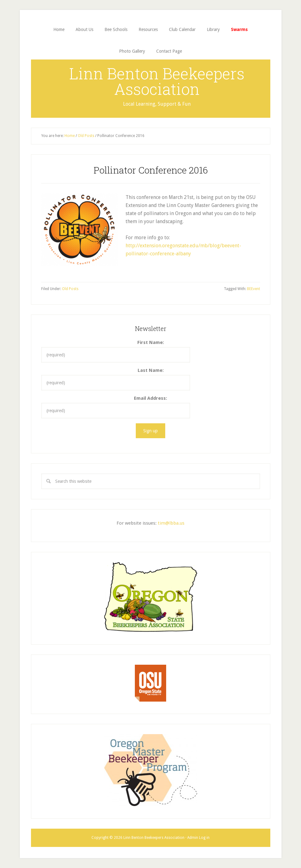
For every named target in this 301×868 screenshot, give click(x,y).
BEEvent (254, 289)
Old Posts (70, 289)
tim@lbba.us (171, 523)
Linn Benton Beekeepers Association (157, 81)
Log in (204, 838)
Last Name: (151, 370)
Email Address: (150, 398)
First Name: (151, 342)
